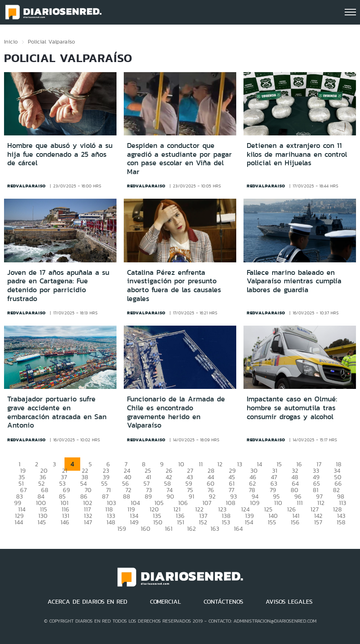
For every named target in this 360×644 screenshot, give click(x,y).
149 (134, 522)
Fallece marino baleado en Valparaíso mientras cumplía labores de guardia (294, 281)
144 (19, 522)
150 (158, 522)
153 (226, 522)
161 (169, 529)
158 (341, 522)
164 (238, 529)
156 (295, 522)
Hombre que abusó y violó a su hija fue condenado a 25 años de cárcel (60, 154)
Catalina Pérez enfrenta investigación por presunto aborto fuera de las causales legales (174, 286)
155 (272, 522)
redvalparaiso (27, 186)
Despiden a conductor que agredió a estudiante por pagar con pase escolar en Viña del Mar (179, 159)
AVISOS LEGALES (289, 602)
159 (122, 529)
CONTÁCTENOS (223, 602)
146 (65, 522)
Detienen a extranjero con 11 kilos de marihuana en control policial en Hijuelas (297, 154)
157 (318, 522)
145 (42, 522)
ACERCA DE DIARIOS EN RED (87, 602)
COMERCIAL (165, 602)
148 (111, 522)
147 (88, 522)
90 (170, 496)
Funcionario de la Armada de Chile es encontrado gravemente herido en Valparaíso (176, 412)
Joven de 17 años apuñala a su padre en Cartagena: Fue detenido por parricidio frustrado (58, 286)
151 (181, 522)
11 (201, 464)
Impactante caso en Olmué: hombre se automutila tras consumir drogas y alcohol (292, 408)
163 (215, 529)
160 (146, 529)
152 (203, 522)
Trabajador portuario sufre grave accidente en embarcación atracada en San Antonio (57, 412)
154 (249, 522)
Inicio (11, 42)
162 (191, 529)
